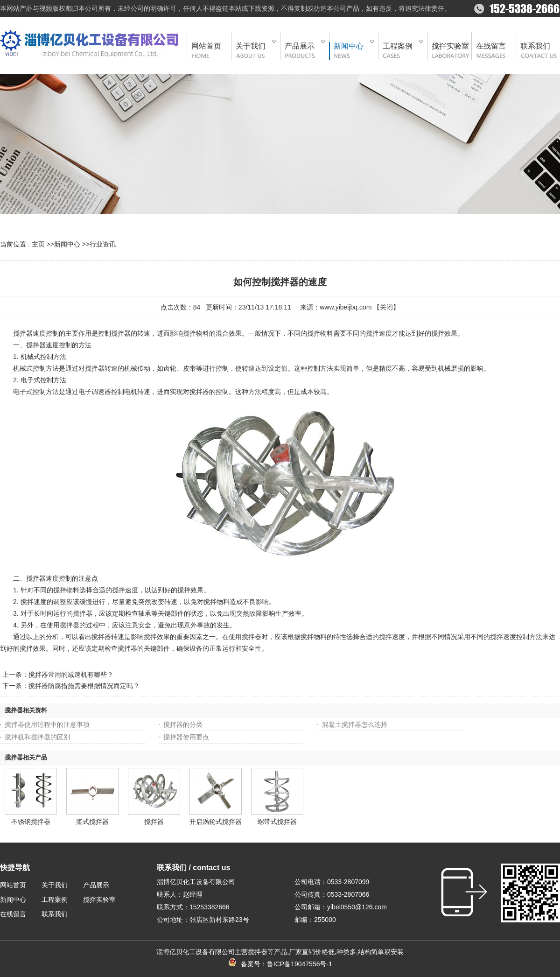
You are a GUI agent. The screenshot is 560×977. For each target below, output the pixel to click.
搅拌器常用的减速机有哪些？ (71, 675)
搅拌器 (154, 822)
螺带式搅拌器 (277, 822)
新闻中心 (67, 244)
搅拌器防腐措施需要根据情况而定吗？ (84, 686)
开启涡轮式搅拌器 (216, 822)
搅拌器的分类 (183, 724)
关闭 (386, 307)
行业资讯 (103, 244)
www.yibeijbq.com (346, 307)
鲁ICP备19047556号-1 (300, 964)
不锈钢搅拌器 (31, 822)
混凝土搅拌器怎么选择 (355, 724)
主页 (38, 244)
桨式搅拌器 (92, 822)
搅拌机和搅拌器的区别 (37, 737)
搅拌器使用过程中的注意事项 (47, 724)
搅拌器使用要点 (186, 737)
